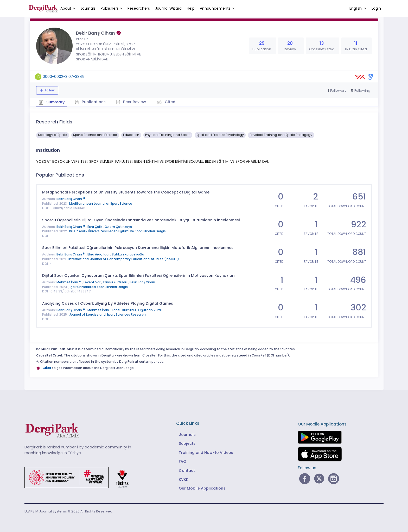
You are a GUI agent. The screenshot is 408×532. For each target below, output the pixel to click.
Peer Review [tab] (131, 102)
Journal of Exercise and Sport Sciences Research (107, 315)
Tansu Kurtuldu (115, 282)
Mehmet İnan (69, 282)
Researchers (139, 8)
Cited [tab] (170, 102)
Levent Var (92, 282)
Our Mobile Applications (202, 488)
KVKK (184, 479)
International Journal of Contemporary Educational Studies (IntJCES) (124, 259)
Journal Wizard (168, 8)
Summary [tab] (52, 102)
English (356, 8)
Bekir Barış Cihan (71, 310)
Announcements (215, 8)
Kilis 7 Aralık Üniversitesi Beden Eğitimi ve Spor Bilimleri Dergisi (118, 231)
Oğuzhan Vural (150, 310)
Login (376, 8)
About (66, 8)
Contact (187, 471)
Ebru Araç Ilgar (99, 254)
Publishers (110, 8)
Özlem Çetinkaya (118, 227)
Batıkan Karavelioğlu (128, 254)
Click (47, 368)
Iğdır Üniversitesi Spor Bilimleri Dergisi (99, 287)
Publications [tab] (90, 102)
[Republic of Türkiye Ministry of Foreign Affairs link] (80, 477)
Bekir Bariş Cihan (71, 199)
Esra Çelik (95, 227)
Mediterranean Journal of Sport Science (101, 204)
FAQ (183, 461)
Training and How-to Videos (206, 453)
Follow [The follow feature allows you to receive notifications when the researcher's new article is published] (49, 90)
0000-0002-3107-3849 (64, 77)
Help (191, 8)
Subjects (187, 443)
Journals (88, 8)
